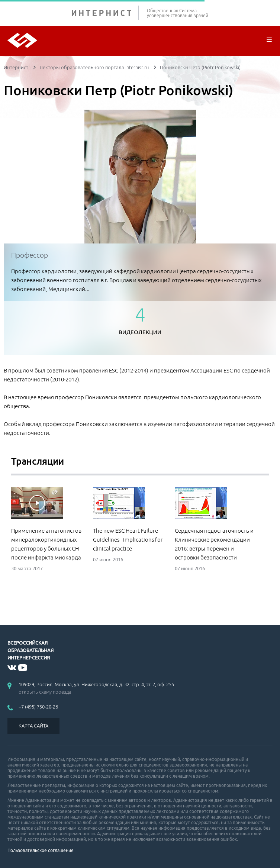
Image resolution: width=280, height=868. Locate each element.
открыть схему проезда (45, 692)
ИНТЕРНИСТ (105, 13)
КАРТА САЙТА (33, 726)
